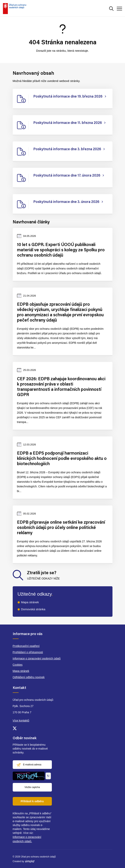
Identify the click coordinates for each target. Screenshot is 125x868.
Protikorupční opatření (26, 646)
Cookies (18, 665)
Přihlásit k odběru (32, 801)
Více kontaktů (21, 721)
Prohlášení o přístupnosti (28, 652)
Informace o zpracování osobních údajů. (27, 839)
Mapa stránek (30, 602)
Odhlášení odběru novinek (29, 677)
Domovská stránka (33, 609)
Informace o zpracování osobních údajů (37, 658)
